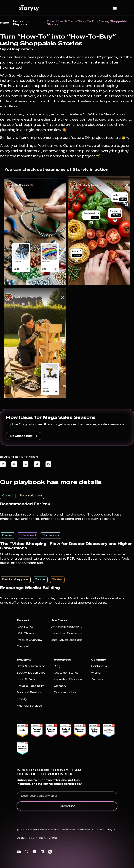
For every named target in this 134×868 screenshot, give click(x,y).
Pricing (96, 673)
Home (4, 23)
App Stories (25, 627)
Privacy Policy (104, 830)
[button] (115, 8)
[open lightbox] (35, 231)
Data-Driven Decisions (67, 640)
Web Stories (25, 633)
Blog (57, 666)
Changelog (25, 647)
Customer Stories (66, 673)
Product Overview (29, 640)
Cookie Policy (25, 838)
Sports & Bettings (29, 693)
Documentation (65, 693)
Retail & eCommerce (31, 666)
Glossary (60, 686)
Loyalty (22, 699)
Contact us (99, 666)
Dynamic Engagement (66, 627)
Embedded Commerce (66, 633)
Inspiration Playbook (21, 23)
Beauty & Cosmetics (31, 673)
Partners (97, 679)
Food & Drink (26, 679)
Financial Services (29, 706)
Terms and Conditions (76, 830)
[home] (28, 8)
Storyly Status (48, 838)
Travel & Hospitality (30, 686)
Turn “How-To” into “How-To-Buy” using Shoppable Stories (87, 23)
